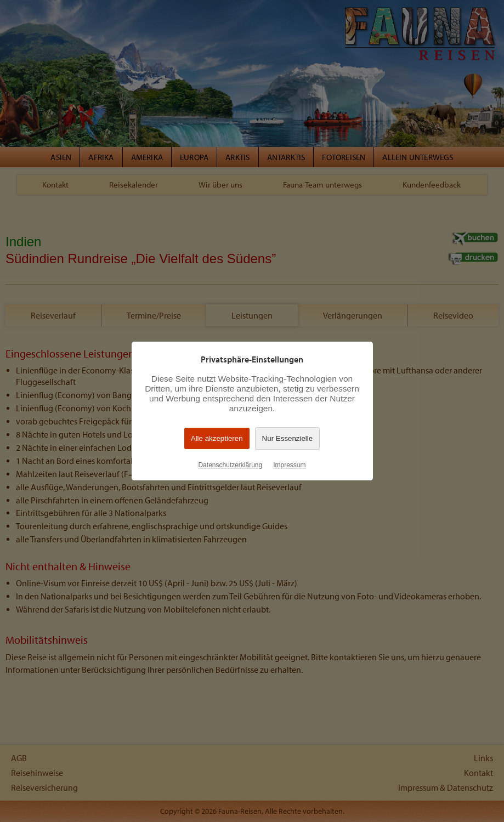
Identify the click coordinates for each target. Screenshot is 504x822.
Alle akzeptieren (217, 438)
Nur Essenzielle (288, 438)
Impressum (289, 465)
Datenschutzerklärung (230, 465)
